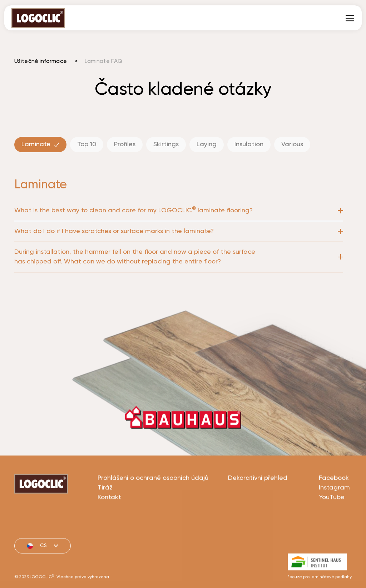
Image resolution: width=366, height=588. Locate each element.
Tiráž (105, 514)
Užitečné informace (41, 61)
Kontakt (109, 524)
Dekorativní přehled (258, 504)
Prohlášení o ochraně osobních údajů (153, 504)
